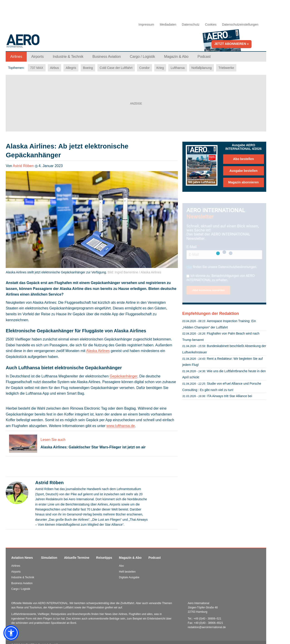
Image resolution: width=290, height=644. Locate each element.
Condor (145, 68)
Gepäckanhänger (123, 376)
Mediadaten (168, 24)
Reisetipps (104, 558)
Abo (121, 566)
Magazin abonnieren (243, 182)
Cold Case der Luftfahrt (116, 68)
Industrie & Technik (23, 577)
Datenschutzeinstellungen (240, 24)
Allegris (71, 68)
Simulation (49, 558)
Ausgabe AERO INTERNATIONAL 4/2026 (244, 147)
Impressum (146, 24)
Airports (16, 572)
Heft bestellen (127, 572)
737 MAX (37, 68)
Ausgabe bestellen (244, 171)
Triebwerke (226, 68)
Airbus (55, 68)
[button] (11, 633)
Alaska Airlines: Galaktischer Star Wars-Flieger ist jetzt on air (93, 447)
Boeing (88, 68)
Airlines (16, 566)
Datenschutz (191, 24)
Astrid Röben (23, 166)
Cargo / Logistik (21, 589)
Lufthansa (178, 68)
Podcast (155, 558)
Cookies (211, 24)
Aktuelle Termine (77, 558)
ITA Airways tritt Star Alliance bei (230, 396)
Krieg (160, 68)
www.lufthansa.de (121, 426)
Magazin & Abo (130, 558)
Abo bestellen (244, 159)
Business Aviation (22, 583)
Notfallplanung (202, 68)
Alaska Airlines (98, 351)
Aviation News (22, 558)
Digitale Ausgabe (129, 577)
